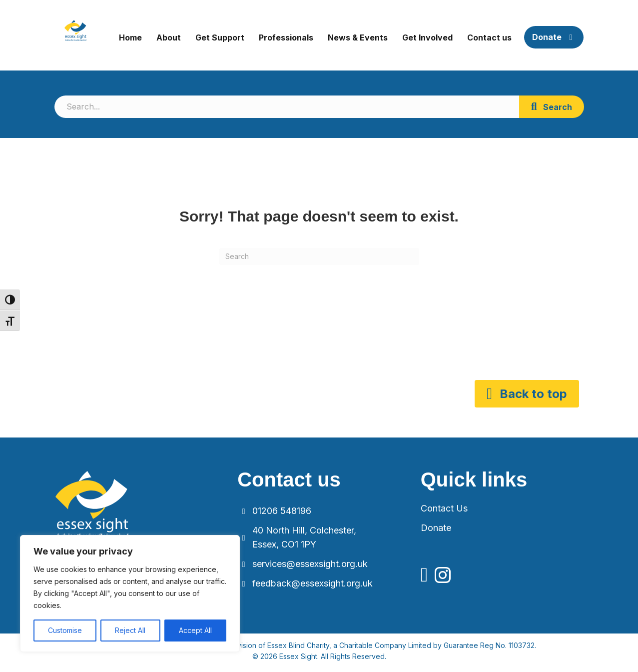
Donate (554, 37)
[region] (130, 593)
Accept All (195, 630)
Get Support (220, 37)
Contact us (489, 37)
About (169, 37)
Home (130, 37)
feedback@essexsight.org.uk (313, 583)
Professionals (286, 37)
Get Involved (427, 37)
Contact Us (444, 508)
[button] (552, 107)
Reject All (130, 630)
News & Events (358, 37)
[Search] (319, 256)
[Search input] (287, 107)
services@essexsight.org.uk (310, 564)
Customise (65, 630)
